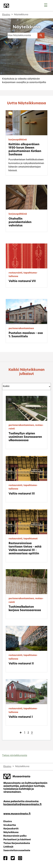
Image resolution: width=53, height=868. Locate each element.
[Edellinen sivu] (21, 733)
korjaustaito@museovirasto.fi (22, 805)
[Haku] (23, 36)
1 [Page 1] (25, 733)
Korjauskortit (11, 829)
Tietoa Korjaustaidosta (17, 843)
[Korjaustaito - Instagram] (20, 859)
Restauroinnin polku (15, 836)
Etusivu (6, 15)
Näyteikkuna (11, 832)
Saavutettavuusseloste (17, 851)
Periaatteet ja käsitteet (17, 840)
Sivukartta (10, 825)
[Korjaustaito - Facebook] (5, 859)
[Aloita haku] (41, 36)
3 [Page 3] (32, 733)
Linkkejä (8, 847)
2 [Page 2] (28, 733)
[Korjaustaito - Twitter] (13, 859)
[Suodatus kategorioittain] (26, 387)
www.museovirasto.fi (17, 814)
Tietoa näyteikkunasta (15, 756)
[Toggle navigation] (46, 6)
